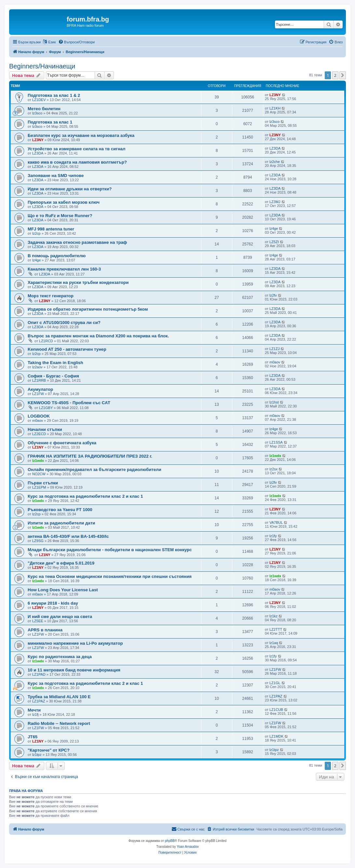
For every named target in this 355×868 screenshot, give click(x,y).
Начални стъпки (45, 429)
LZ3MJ (275, 202)
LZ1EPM (39, 487)
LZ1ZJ (274, 349)
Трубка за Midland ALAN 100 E (59, 697)
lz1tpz (37, 755)
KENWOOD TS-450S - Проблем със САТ (69, 403)
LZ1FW (38, 394)
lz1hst (274, 402)
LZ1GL (275, 683)
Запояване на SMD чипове (56, 176)
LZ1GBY (46, 408)
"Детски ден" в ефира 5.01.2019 (61, 563)
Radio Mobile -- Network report (59, 723)
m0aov (275, 362)
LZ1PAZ (39, 701)
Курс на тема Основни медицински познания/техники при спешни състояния (110, 576)
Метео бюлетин (44, 109)
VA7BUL (276, 522)
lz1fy (273, 536)
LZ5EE (38, 621)
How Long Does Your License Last (63, 590)
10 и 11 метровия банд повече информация (74, 670)
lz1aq (274, 643)
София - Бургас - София (53, 376)
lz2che (275, 162)
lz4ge (274, 228)
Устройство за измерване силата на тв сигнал (76, 149)
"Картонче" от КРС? (49, 750)
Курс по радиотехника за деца (60, 657)
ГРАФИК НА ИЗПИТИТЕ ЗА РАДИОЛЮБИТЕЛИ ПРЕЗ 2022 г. (90, 456)
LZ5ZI (274, 242)
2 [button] (335, 75)
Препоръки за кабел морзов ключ (64, 202)
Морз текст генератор (51, 296)
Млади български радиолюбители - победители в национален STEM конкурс (110, 550)
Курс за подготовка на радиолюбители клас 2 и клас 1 (85, 496)
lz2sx (273, 469)
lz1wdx (38, 461)
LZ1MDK (276, 736)
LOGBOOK (39, 416)
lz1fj (35, 714)
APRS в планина (45, 630)
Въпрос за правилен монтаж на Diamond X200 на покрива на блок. (98, 336)
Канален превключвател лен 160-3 (64, 269)
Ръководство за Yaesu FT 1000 (60, 510)
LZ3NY (275, 95)
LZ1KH (275, 108)
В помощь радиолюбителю (57, 256)
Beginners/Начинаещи (42, 66)
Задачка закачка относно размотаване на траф (77, 242)
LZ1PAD (39, 674)
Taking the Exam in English (55, 363)
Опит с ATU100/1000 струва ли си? (64, 323)
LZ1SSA (276, 442)
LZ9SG (38, 541)
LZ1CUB (276, 710)
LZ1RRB (39, 380)
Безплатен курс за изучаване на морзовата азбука (81, 135)
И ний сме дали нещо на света (60, 617)
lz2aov (37, 367)
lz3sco (37, 113)
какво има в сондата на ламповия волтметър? (77, 162)
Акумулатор (40, 389)
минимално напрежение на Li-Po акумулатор (75, 643)
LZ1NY (38, 447)
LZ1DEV (39, 100)
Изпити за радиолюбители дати (61, 523)
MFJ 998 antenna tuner (51, 229)
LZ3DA (38, 153)
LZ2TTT (276, 629)
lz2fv (273, 295)
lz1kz (273, 616)
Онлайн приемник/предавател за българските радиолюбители (95, 470)
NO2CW (39, 474)
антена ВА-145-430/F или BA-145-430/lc (68, 536)
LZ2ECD (39, 434)
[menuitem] (77, 42)
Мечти (34, 710)
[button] (343, 75)
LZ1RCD (46, 341)
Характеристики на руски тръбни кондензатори (78, 282)
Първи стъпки (43, 483)
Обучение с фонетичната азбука (62, 443)
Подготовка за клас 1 (50, 122)
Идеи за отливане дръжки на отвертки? (70, 189)
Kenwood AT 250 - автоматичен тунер (67, 349)
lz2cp (36, 233)
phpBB (170, 841)
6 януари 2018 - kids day (53, 603)
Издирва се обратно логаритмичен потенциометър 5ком (88, 309)
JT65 (33, 737)
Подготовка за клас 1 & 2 (54, 95)
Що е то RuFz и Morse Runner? (60, 216)
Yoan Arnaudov (188, 847)
